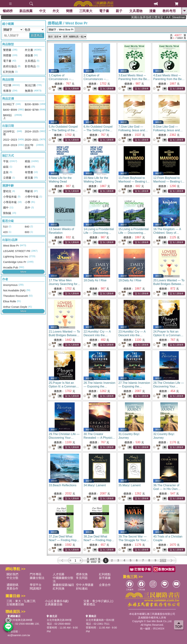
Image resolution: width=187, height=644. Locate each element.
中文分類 (12, 578)
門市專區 (36, 574)
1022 (163, 560)
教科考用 (169, 11)
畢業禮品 (89, 604)
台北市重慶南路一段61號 (100, 620)
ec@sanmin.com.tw (19, 635)
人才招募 (59, 574)
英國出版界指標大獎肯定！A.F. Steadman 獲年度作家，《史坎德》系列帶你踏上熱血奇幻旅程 (172, 17)
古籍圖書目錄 (15, 604)
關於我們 (12, 574)
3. (134, 79)
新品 (26, 11)
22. (97, 335)
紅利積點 (105, 574)
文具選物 (136, 11)
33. (63, 485)
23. (132, 335)
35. (130, 485)
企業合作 (105, 585)
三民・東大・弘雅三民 (21, 601)
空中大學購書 (85, 585)
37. (64, 540)
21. (64, 335)
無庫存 (52, 89)
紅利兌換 (59, 588)
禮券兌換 (82, 574)
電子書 (104, 11)
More (23, 272)
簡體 (69, 11)
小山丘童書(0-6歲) (57, 601)
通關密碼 (12, 585)
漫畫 (152, 11)
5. (63, 130)
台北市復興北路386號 (20, 620)
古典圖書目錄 (54, 604)
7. (133, 130)
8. (168, 130)
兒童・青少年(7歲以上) (98, 601)
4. (169, 79)
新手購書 (105, 578)
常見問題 (82, 578)
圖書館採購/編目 (63, 585)
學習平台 (36, 585)
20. (169, 284)
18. (95, 280)
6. (98, 130)
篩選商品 (37, 35)
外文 (56, 11)
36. (167, 489)
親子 (119, 11)
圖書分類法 (37, 578)
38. (99, 540)
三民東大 (86, 11)
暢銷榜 (8, 11)
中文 (43, 11)
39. (134, 540)
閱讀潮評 (36, 588)
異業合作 (12, 588)
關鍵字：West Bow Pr (61, 30)
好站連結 (82, 588)
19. (130, 280)
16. (168, 233)
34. (95, 485)
